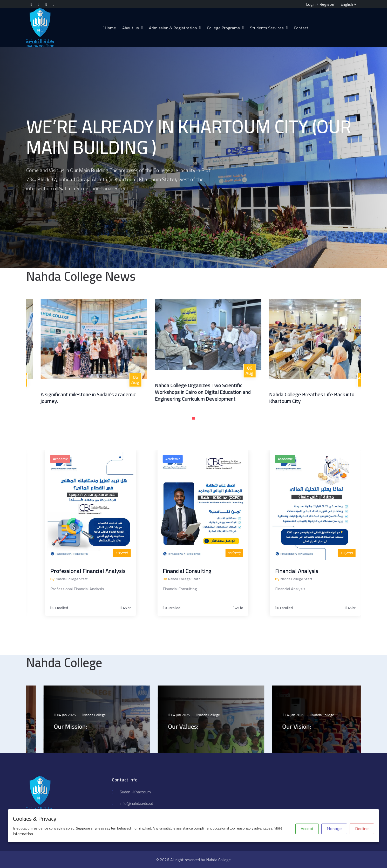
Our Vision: (317, 726)
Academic (80, 459)
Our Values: (203, 726)
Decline (362, 829)
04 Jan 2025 (85, 715)
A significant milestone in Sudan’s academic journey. (106, 398)
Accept (307, 829)
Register (327, 4)
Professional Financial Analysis (107, 571)
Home (109, 28)
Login (311, 4)
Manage (334, 829)
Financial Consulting (206, 571)
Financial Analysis (316, 571)
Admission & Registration (173, 28)
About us (131, 28)
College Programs (223, 28)
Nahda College (115, 715)
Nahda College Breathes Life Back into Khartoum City (330, 398)
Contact (301, 28)
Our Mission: (91, 726)
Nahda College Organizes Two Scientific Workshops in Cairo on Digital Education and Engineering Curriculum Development (220, 392)
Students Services (267, 28)
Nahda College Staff (91, 579)
